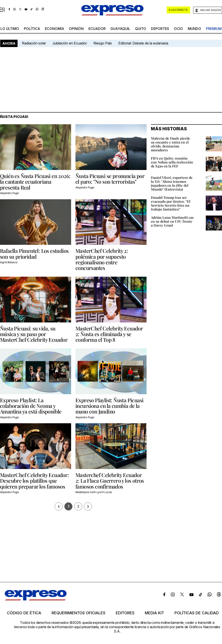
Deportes (160, 29)
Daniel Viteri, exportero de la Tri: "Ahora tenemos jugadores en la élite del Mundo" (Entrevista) (172, 183)
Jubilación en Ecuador (70, 43)
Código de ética (24, 613)
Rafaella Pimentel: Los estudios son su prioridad (34, 253)
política (32, 29)
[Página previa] (59, 506)
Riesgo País (103, 43)
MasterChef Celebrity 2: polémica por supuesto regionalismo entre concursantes (102, 259)
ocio (178, 29)
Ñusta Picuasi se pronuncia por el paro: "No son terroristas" (110, 179)
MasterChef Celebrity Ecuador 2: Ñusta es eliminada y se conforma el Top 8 (109, 334)
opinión (76, 29)
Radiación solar (34, 43)
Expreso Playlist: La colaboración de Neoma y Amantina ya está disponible (31, 406)
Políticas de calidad (197, 613)
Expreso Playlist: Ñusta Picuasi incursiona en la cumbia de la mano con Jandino (109, 406)
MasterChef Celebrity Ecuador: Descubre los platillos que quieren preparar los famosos (34, 481)
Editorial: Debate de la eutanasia (143, 43)
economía (55, 29)
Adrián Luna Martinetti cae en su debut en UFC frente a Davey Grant (172, 221)
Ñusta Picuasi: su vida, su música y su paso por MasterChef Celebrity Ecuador (34, 334)
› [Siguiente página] (88, 506)
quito (141, 29)
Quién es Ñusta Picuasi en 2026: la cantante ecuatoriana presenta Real (35, 182)
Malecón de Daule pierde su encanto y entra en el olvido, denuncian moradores (171, 144)
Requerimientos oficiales (78, 613)
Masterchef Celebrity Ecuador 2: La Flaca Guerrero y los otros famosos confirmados (110, 481)
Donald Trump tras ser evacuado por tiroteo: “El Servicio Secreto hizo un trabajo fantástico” (171, 203)
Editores (125, 613)
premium (214, 29)
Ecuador (97, 29)
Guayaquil (120, 29)
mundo (194, 29)
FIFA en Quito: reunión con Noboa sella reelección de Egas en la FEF (172, 162)
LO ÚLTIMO (10, 29)
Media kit (154, 613)
